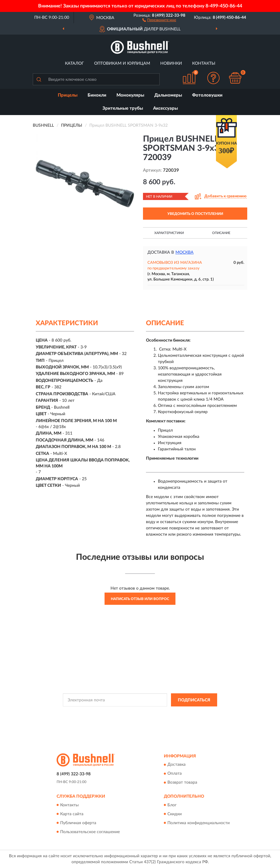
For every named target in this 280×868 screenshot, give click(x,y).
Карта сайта (72, 814)
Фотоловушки (207, 95)
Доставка (176, 765)
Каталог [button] (74, 63)
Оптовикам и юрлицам (122, 63)
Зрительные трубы (123, 108)
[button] (159, 20)
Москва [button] (185, 252)
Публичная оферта (78, 823)
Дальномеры (168, 95)
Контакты (204, 63)
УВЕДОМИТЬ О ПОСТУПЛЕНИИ (195, 214)
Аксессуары (165, 108)
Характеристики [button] (169, 233)
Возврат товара (182, 783)
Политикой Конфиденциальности (169, 713)
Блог (172, 805)
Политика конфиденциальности (199, 823)
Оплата (175, 774)
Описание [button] (221, 233)
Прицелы (68, 95)
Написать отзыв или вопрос (140, 599)
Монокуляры (130, 95)
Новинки (171, 63)
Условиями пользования (132, 719)
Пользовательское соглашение (90, 832)
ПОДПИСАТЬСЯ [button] (194, 700)
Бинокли (97, 95)
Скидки (175, 814)
